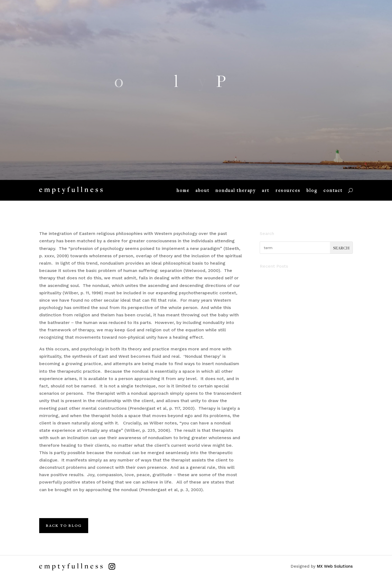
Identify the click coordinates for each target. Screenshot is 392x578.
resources (288, 190)
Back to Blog (64, 525)
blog (312, 190)
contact (333, 190)
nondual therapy (236, 190)
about (202, 190)
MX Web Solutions (335, 566)
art (266, 190)
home (183, 190)
